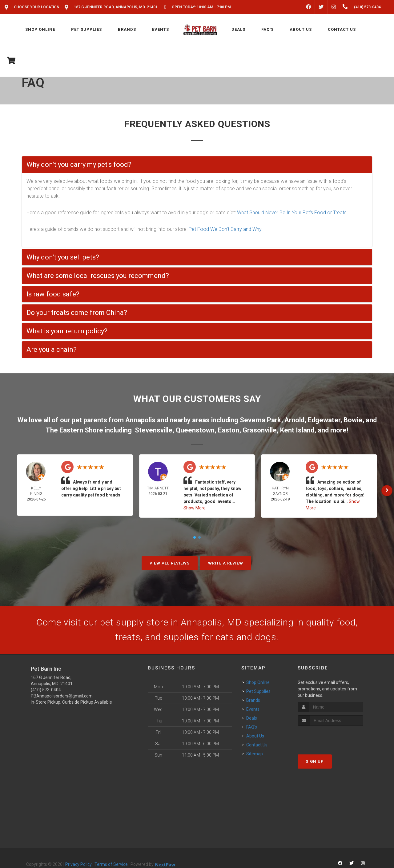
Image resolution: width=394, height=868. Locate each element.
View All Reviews (170, 563)
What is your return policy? (67, 331)
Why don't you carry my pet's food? (79, 165)
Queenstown (195, 430)
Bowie (353, 420)
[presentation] (330, 737)
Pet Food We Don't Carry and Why (225, 229)
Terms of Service (111, 864)
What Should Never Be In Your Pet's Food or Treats (292, 213)
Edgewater (324, 420)
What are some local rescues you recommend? (98, 276)
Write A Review (226, 563)
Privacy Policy (78, 864)
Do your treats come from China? (77, 313)
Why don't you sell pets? (63, 257)
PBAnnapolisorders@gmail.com (62, 696)
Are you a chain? (52, 350)
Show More (195, 508)
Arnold (294, 420)
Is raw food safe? (53, 294)
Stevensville (154, 430)
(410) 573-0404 (46, 690)
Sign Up (315, 761)
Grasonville (260, 430)
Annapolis (140, 420)
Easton (229, 430)
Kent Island (297, 430)
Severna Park (260, 420)
